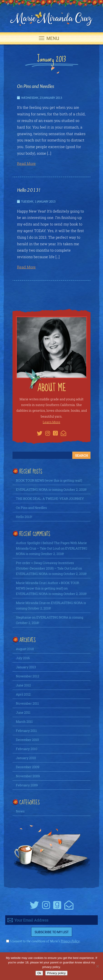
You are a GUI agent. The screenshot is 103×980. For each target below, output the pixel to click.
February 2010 (27, 749)
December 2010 (27, 740)
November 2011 (27, 703)
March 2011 (24, 721)
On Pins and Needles (36, 86)
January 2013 (26, 667)
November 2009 (28, 776)
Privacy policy (56, 973)
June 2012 (23, 685)
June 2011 (23, 712)
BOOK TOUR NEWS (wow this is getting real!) (49, 480)
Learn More (51, 422)
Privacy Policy (70, 941)
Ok (39, 973)
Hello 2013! (29, 190)
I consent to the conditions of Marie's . (45, 941)
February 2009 (27, 785)
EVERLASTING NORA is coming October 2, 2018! (51, 489)
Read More (26, 163)
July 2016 (23, 658)
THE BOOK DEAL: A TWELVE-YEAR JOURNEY (50, 499)
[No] (97, 966)
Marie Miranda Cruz (31, 603)
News (20, 811)
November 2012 (28, 676)
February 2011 (26, 731)
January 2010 (26, 758)
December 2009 (28, 767)
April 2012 (23, 694)
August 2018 (25, 649)
